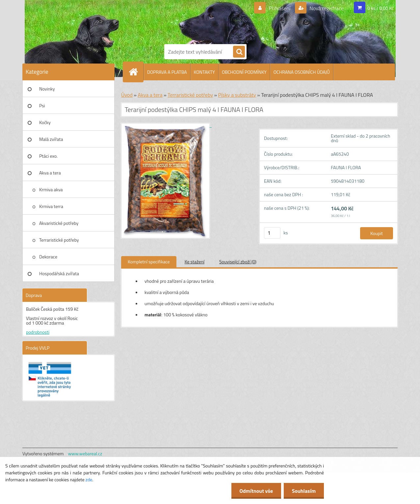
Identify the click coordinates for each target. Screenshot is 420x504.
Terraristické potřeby (59, 240)
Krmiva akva (51, 189)
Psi (42, 106)
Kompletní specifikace (149, 262)
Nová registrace (326, 8)
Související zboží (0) (238, 262)
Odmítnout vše (256, 491)
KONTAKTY (204, 72)
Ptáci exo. (48, 156)
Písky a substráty (237, 95)
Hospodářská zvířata (59, 273)
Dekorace (48, 257)
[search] (239, 52)
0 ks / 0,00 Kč (381, 8)
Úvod (127, 95)
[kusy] (272, 233)
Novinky (47, 89)
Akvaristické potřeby (59, 223)
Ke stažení (195, 262)
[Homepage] (136, 72)
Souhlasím (304, 491)
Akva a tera (50, 173)
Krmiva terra (51, 206)
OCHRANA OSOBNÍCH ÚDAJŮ (302, 72)
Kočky (45, 122)
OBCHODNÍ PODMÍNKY (244, 72)
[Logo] (187, 21)
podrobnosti (38, 332)
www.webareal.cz (85, 453)
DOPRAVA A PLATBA (167, 72)
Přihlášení (280, 8)
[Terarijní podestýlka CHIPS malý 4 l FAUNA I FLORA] (166, 125)
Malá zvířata (51, 139)
